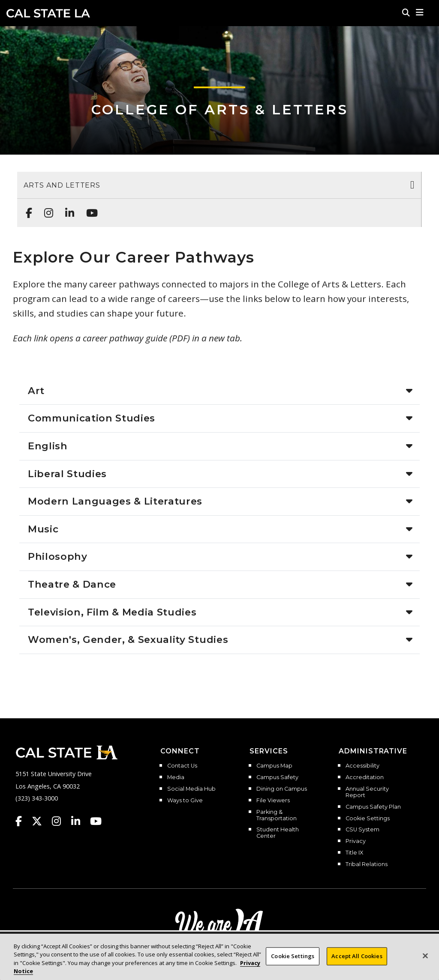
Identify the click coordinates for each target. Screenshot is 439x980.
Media (176, 777)
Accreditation (365, 777)
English (48, 446)
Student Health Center (278, 833)
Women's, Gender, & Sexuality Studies (128, 639)
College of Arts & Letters (220, 109)
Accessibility (362, 766)
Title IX (354, 853)
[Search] (406, 12)
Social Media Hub (191, 789)
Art (36, 391)
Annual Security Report (367, 792)
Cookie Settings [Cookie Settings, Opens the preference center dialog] (293, 956)
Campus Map (274, 766)
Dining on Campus (282, 789)
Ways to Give (185, 801)
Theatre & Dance (72, 584)
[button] (420, 12)
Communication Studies (92, 418)
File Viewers (273, 801)
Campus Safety (277, 777)
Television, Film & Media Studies (112, 612)
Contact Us (182, 766)
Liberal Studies (67, 474)
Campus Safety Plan (373, 807)
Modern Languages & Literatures (115, 501)
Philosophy (58, 556)
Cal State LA (48, 13)
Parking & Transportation (277, 815)
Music (43, 529)
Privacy (356, 841)
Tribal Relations (367, 864)
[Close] (425, 956)
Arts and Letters (62, 185)
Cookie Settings (368, 819)
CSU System (362, 830)
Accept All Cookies (357, 956)
